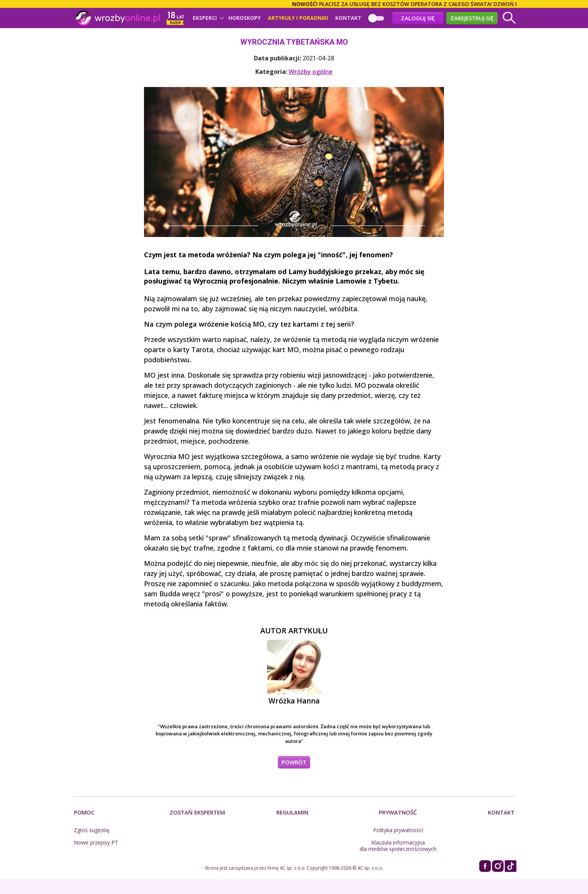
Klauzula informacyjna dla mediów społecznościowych (398, 846)
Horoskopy (244, 18)
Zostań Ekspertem (197, 812)
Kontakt (348, 18)
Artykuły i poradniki (298, 18)
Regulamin (292, 812)
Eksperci (205, 18)
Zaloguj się (418, 18)
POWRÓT (294, 762)
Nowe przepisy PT (96, 842)
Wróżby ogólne (311, 72)
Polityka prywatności (398, 830)
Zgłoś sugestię (92, 830)
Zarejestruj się (472, 18)
